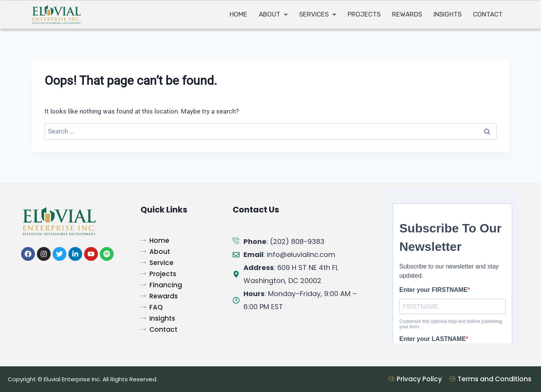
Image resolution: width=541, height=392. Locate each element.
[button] (273, 14)
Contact (488, 14)
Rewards (407, 14)
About (273, 14)
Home (238, 14)
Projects (364, 14)
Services (318, 14)
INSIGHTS (448, 14)
